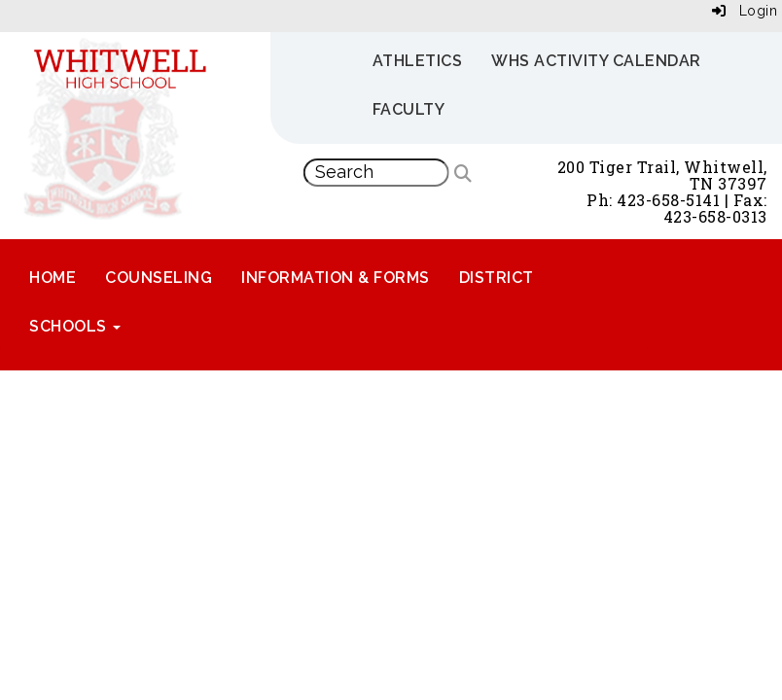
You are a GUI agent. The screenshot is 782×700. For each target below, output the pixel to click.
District (497, 278)
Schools (75, 326)
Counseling (159, 278)
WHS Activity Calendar (596, 61)
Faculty (409, 109)
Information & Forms (336, 278)
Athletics (418, 61)
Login (745, 11)
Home (53, 278)
